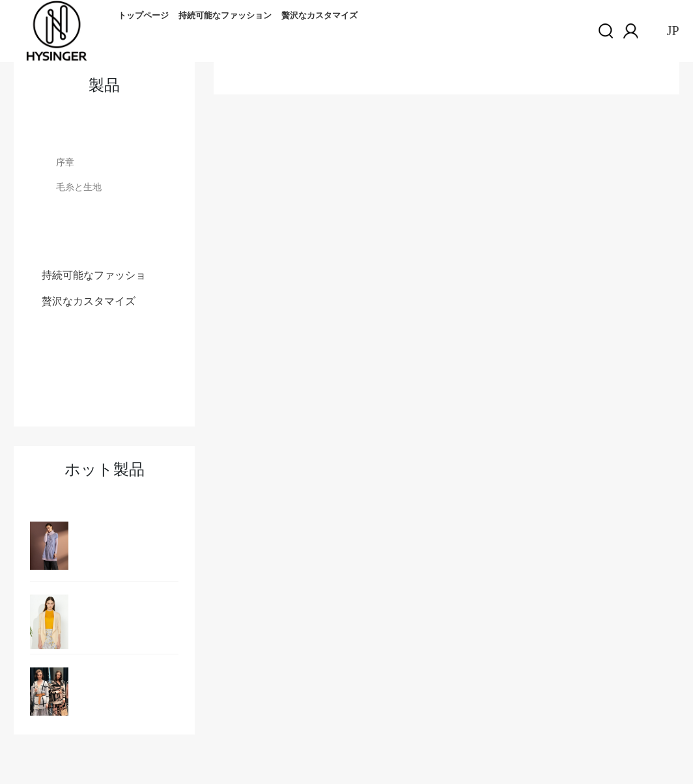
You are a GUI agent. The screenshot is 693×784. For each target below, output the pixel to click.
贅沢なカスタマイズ (319, 15)
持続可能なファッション (225, 15)
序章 (65, 162)
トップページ (143, 15)
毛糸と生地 (79, 187)
